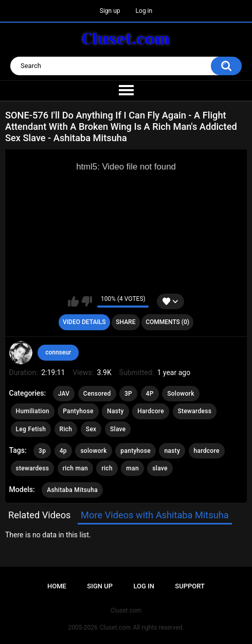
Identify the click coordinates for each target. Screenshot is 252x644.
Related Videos (40, 515)
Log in (144, 11)
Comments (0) (167, 322)
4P (150, 394)
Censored (97, 394)
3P (128, 394)
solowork (93, 451)
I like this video (73, 301)
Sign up (110, 11)
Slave (118, 429)
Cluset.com (115, 628)
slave (160, 468)
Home (57, 586)
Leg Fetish (31, 429)
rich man (75, 468)
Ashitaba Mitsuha (72, 490)
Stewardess (195, 411)
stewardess (33, 468)
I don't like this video (87, 301)
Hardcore (151, 411)
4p (63, 451)
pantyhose (136, 451)
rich (107, 468)
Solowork (181, 394)
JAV (64, 394)
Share (125, 322)
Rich (66, 429)
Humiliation (33, 411)
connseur (58, 352)
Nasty (115, 411)
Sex (91, 429)
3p (42, 451)
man (132, 468)
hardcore (207, 451)
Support (190, 586)
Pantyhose (78, 411)
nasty (172, 451)
